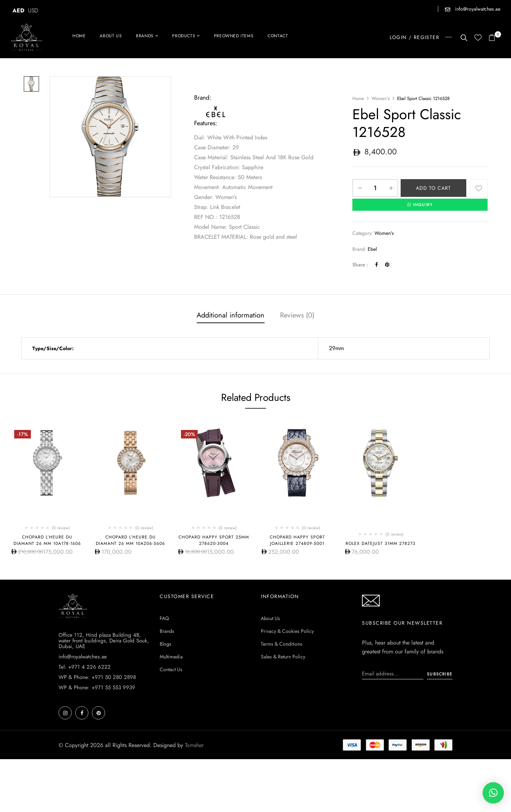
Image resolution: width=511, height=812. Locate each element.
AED (18, 10)
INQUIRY (420, 205)
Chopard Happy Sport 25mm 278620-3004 (214, 540)
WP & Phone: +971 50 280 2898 (97, 730)
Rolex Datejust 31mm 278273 (381, 543)
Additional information (230, 315)
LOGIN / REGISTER (414, 37)
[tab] (230, 316)
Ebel (372, 249)
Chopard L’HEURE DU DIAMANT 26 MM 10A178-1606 (47, 540)
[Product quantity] (375, 188)
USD (33, 10)
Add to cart (433, 188)
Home (358, 98)
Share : (360, 265)
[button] (494, 38)
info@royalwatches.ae (477, 9)
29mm (336, 348)
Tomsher (194, 798)
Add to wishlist (479, 188)
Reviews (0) (297, 315)
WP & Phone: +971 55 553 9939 (97, 740)
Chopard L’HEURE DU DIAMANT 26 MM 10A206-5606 (130, 540)
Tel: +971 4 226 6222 (85, 720)
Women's (381, 98)
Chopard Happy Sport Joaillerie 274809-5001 (297, 540)
